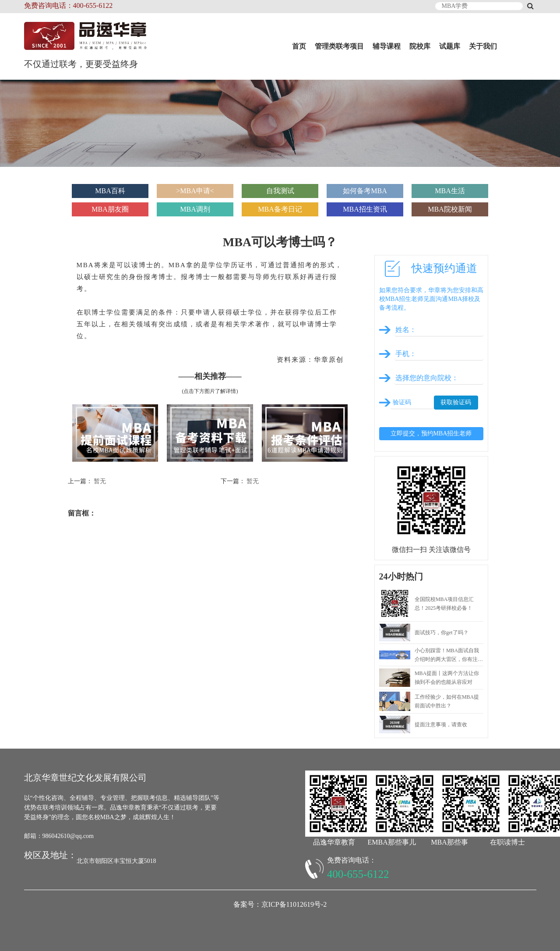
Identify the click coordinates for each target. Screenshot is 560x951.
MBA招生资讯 (365, 209)
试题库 (450, 46)
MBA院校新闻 (450, 209)
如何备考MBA (365, 191)
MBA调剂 (195, 209)
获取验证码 (456, 402)
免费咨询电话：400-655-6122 (69, 5)
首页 (299, 46)
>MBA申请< (195, 191)
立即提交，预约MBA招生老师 (431, 433)
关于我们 (483, 46)
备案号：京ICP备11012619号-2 (280, 904)
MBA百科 (110, 191)
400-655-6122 (358, 874)
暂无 (100, 481)
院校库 (420, 46)
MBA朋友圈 (110, 209)
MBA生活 (450, 191)
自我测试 (280, 191)
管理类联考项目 (339, 46)
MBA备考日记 (280, 209)
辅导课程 (387, 46)
